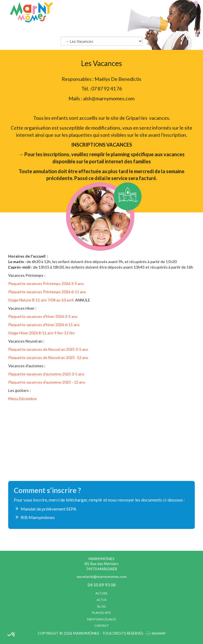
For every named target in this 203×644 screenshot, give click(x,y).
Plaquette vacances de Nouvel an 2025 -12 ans (48, 357)
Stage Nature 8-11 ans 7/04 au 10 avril (41, 300)
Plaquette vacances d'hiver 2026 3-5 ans (43, 316)
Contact (101, 626)
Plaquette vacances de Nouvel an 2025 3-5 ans (48, 349)
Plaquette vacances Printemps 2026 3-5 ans (46, 283)
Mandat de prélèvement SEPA (48, 509)
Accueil (102, 593)
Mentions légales (101, 619)
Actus (102, 600)
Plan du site (101, 613)
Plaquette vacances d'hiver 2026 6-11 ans (44, 325)
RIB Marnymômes (38, 517)
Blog (102, 606)
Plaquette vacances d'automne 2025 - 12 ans (47, 382)
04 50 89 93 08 (102, 585)
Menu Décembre (23, 399)
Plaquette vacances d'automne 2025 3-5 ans (46, 374)
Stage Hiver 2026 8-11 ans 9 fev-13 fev (42, 333)
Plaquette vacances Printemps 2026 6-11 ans (47, 292)
